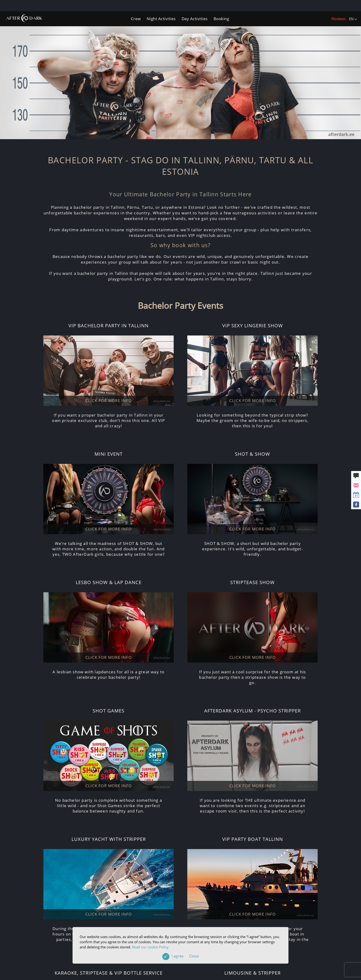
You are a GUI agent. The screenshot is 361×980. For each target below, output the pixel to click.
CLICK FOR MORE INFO (109, 401)
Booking (221, 19)
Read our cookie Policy (150, 947)
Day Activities (195, 19)
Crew (136, 19)
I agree (185, 956)
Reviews (338, 19)
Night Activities (161, 19)
